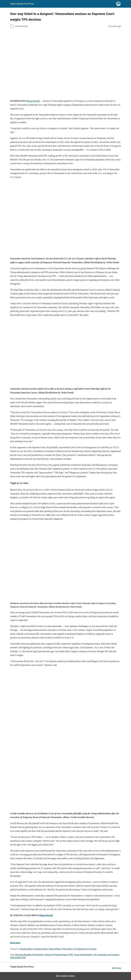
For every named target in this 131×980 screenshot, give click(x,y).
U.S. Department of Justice (85, 949)
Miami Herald (33, 101)
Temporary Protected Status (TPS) (58, 955)
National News (55, 949)
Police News (67, 949)
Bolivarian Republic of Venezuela (29, 955)
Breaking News (27, 949)
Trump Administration (83, 955)
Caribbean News (41, 949)
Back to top (117, 968)
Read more (15, 943)
